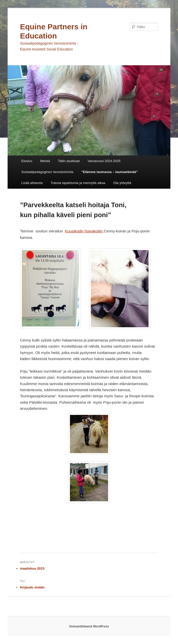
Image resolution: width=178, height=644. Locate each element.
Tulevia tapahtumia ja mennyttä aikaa (78, 183)
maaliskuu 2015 (32, 568)
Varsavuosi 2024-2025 (104, 161)
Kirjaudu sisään (32, 587)
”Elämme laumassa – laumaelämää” (110, 172)
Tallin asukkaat (69, 161)
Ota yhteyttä (122, 183)
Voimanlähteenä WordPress (89, 626)
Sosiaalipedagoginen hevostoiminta (47, 172)
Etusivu (27, 161)
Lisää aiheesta (32, 183)
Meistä (45, 161)
